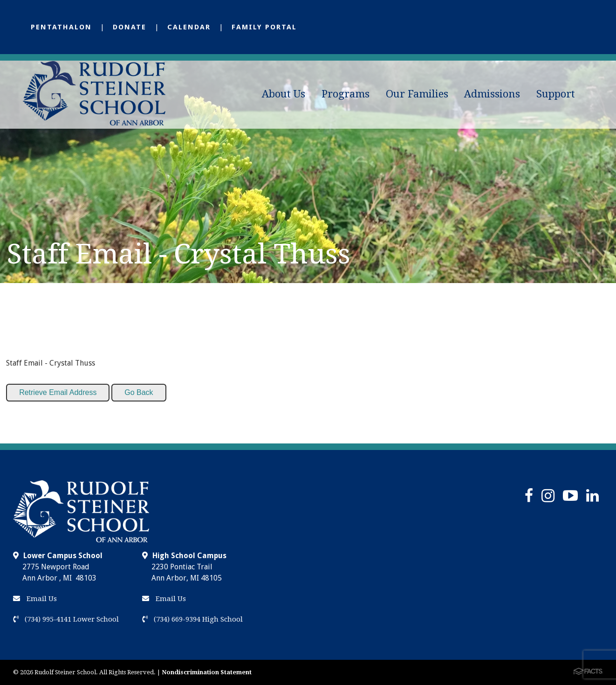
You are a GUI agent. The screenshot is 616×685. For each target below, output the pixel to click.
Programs (346, 94)
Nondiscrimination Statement (207, 672)
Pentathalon (61, 27)
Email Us (35, 599)
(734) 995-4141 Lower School (66, 619)
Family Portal (264, 27)
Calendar (189, 27)
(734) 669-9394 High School (192, 619)
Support (556, 94)
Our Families (417, 94)
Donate (130, 27)
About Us (284, 94)
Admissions (492, 94)
